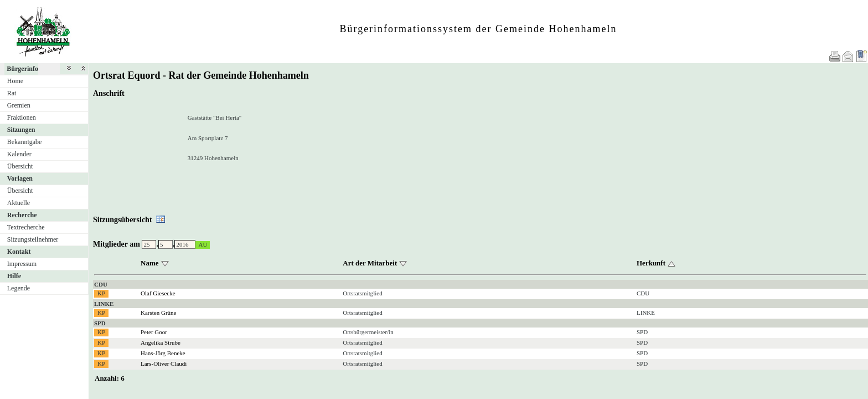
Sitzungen (21, 130)
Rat (12, 93)
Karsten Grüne (158, 313)
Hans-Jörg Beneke (163, 353)
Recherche (22, 215)
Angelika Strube (161, 342)
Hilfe (14, 276)
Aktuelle (19, 203)
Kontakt (19, 252)
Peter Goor (154, 332)
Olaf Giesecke (158, 293)
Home (15, 81)
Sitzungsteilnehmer (33, 239)
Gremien (19, 105)
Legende (19, 288)
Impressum (22, 264)
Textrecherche (26, 227)
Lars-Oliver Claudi (164, 364)
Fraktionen (22, 117)
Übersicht (20, 166)
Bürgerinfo (22, 69)
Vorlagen (20, 178)
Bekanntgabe (25, 142)
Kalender (19, 154)
